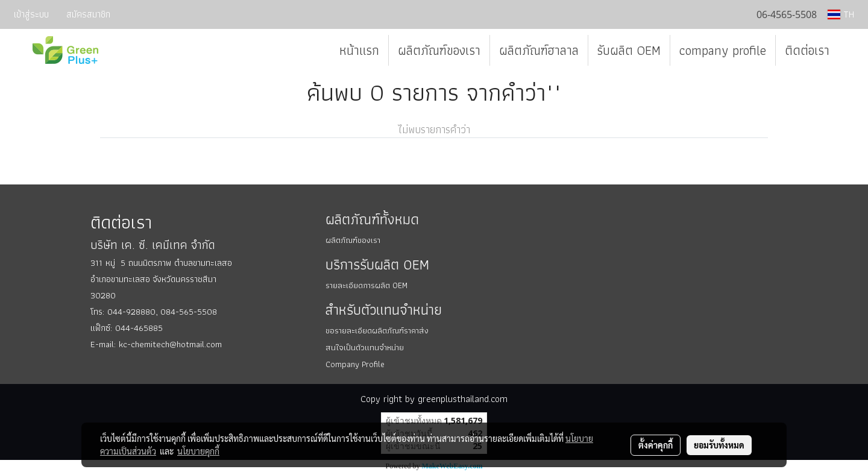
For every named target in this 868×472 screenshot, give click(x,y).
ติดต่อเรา (807, 50)
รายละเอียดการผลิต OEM (366, 285)
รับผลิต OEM (629, 50)
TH (841, 14)
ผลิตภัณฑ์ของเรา (439, 50)
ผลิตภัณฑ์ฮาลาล (539, 50)
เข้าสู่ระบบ (31, 14)
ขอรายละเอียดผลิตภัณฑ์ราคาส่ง (377, 330)
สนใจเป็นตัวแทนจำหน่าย (365, 347)
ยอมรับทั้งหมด (719, 445)
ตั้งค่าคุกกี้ (656, 445)
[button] (849, 51)
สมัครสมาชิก (88, 14)
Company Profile (355, 364)
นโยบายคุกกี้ (198, 451)
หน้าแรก (359, 50)
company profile (723, 50)
